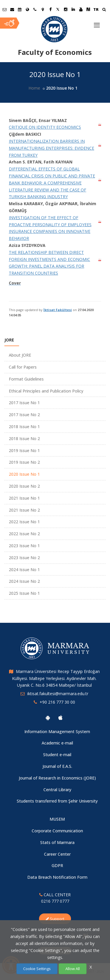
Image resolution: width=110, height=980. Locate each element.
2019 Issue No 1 (24, 450)
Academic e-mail (57, 743)
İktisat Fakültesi (58, 310)
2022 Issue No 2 (24, 534)
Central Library (57, 790)
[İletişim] (35, 9)
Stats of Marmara (57, 842)
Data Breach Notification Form (57, 877)
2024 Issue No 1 (24, 570)
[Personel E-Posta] (12, 9)
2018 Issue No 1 (24, 427)
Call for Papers (23, 367)
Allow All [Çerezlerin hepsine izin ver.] (73, 969)
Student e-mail (57, 755)
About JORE (20, 355)
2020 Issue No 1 (24, 474)
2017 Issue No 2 (24, 415)
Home (34, 88)
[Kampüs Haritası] (43, 9)
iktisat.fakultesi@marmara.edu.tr (58, 694)
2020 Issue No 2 (24, 486)
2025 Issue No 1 (24, 593)
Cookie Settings (37, 969)
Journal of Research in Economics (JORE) (57, 778)
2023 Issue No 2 (24, 558)
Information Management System (57, 731)
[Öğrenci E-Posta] (4, 9)
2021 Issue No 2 (24, 510)
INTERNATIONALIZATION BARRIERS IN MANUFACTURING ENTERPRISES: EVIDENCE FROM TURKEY (51, 148)
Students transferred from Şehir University (57, 801)
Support (55, 919)
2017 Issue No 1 (24, 403)
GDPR (57, 865)
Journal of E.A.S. (57, 766)
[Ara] (104, 10)
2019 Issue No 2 (24, 462)
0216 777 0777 (55, 901)
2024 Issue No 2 (24, 581)
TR (96, 9)
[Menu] (97, 23)
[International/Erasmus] (27, 9)
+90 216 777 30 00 (57, 702)
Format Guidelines (26, 379)
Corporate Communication (57, 831)
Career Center (57, 854)
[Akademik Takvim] (20, 9)
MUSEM (57, 819)
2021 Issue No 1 (24, 498)
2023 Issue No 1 (24, 546)
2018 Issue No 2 (24, 438)
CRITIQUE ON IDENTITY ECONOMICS (45, 127)
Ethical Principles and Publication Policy (46, 391)
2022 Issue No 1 (24, 522)
